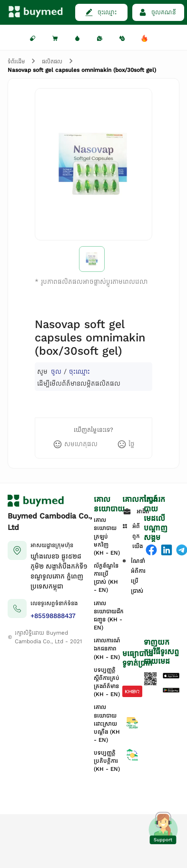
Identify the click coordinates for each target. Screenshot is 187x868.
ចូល (56, 372)
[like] (75, 444)
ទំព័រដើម (16, 61)
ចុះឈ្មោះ (79, 372)
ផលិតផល (52, 61)
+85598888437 (53, 616)
